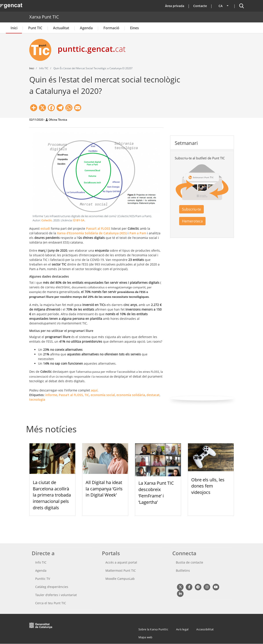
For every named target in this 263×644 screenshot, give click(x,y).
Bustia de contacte (189, 562)
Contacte (200, 6)
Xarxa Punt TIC (44, 17)
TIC (87, 395)
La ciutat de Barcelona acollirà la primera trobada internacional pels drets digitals (52, 495)
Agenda (86, 28)
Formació (111, 28)
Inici (14, 28)
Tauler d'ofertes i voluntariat (56, 595)
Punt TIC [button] (35, 28)
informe (51, 395)
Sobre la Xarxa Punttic (153, 629)
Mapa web (145, 637)
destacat (153, 395)
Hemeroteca (192, 221)
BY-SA (79, 220)
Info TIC (41, 562)
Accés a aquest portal (121, 562)
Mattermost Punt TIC (121, 570)
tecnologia (37, 399)
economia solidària (131, 395)
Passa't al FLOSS (71, 395)
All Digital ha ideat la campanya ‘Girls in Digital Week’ (104, 489)
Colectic (47, 220)
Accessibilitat (205, 629)
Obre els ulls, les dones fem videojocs (208, 486)
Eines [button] (134, 28)
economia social (103, 395)
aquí (94, 390)
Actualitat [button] (61, 28)
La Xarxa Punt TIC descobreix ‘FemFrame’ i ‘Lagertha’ (156, 492)
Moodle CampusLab (120, 579)
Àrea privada (175, 6)
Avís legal (182, 629)
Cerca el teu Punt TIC (51, 603)
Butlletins (183, 570)
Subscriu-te (191, 209)
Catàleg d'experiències (52, 587)
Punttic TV (43, 579)
